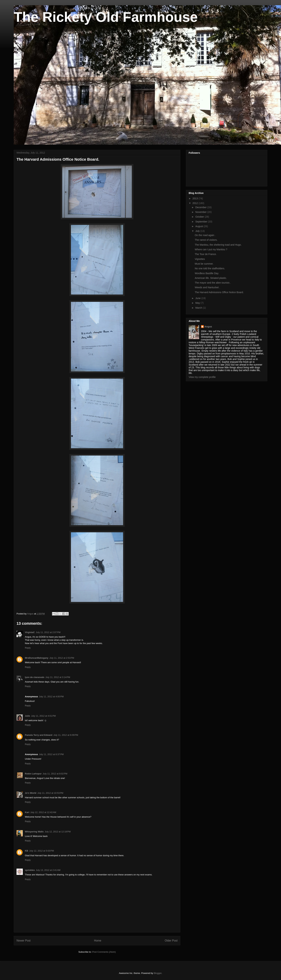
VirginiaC (30, 632)
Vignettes (200, 259)
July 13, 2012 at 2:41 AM (48, 870)
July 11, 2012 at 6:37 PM (51, 754)
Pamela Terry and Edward (39, 735)
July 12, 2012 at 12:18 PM (58, 832)
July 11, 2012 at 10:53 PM (50, 793)
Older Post (171, 941)
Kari (27, 812)
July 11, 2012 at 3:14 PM (58, 677)
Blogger (158, 973)
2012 (196, 203)
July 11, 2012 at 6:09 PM (66, 735)
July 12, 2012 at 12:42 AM (43, 812)
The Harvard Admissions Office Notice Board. (219, 292)
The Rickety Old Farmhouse (106, 17)
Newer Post (24, 941)
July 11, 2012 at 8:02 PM (55, 774)
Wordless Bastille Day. (207, 273)
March (199, 308)
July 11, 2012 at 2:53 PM (62, 658)
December (201, 207)
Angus (208, 327)
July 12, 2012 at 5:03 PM (42, 851)
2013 (196, 198)
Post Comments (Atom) (104, 952)
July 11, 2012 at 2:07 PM (48, 632)
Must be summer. (204, 264)
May (198, 303)
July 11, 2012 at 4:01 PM (43, 716)
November (201, 212)
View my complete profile (202, 377)
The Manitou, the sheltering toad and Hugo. (218, 245)
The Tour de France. (206, 254)
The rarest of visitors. (206, 240)
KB (27, 851)
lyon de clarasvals (35, 677)
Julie (27, 716)
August (199, 226)
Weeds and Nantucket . (207, 287)
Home (98, 941)
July (198, 231)
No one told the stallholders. (210, 268)
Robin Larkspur (33, 774)
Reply (28, 648)
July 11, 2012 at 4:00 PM (51, 697)
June (198, 298)
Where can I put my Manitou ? (211, 249)
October (200, 217)
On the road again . (205, 235)
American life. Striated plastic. (211, 278)
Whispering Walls (34, 832)
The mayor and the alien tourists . (213, 283)
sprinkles (30, 870)
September (202, 222)
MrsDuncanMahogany (37, 658)
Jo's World (31, 793)
